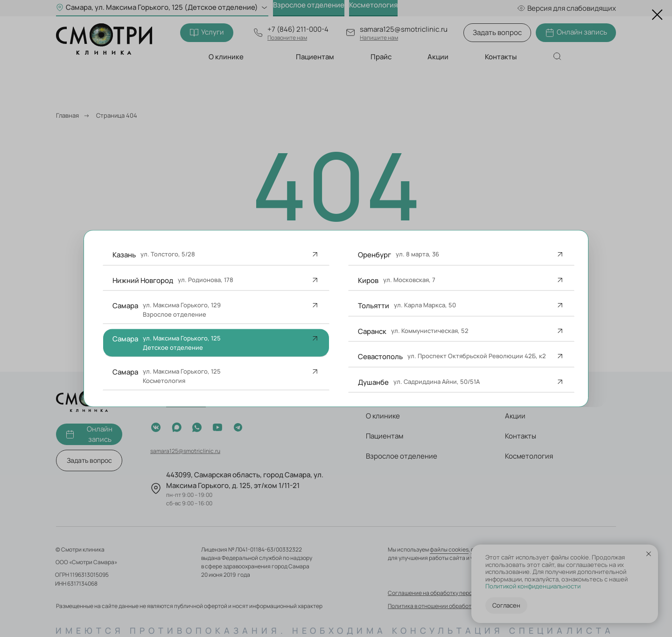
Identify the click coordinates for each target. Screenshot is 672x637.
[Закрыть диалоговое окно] (657, 15)
